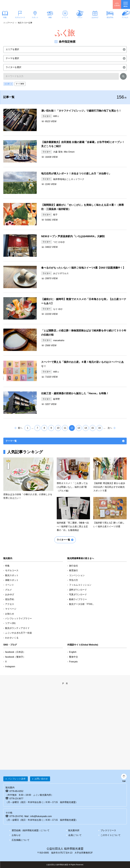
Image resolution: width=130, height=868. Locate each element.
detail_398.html (65, 151)
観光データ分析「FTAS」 (82, 604)
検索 (123, 77)
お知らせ (10, 614)
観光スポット (12, 575)
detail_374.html (65, 183)
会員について (75, 835)
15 (93, 428)
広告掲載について (21, 840)
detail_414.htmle (28, 479)
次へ (110, 428)
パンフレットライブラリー (18, 618)
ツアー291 (10, 623)
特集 (7, 566)
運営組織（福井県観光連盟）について (31, 830)
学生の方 (74, 580)
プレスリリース (108, 830)
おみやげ (95, 17)
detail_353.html (65, 246)
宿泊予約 (110, 17)
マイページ (11, 609)
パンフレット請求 (17, 779)
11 (65, 428)
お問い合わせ (41, 779)
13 (79, 428)
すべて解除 (20, 84)
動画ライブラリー (78, 599)
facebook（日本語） (15, 652)
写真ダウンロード (78, 594)
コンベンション (77, 575)
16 (100, 428)
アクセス (10, 604)
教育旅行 (74, 570)
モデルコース (20, 17)
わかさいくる (12, 638)
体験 (50, 17)
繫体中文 (74, 657)
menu (126, 5)
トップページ (9, 23)
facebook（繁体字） (15, 657)
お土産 (7, 84)
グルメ (80, 17)
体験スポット (12, 580)
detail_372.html (65, 308)
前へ (20, 428)
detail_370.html (65, 214)
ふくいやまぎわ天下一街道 (18, 633)
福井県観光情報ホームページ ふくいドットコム (19, 4)
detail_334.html (65, 340)
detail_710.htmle (110, 513)
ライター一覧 (63, 540)
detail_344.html (65, 371)
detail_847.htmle (73, 514)
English (73, 652)
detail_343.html (65, 277)
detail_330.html (65, 403)
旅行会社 (74, 566)
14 (86, 428)
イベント (65, 17)
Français (73, 662)
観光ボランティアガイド (17, 628)
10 (58, 428)
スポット (35, 17)
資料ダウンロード (78, 590)
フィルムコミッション (80, 585)
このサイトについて (111, 835)
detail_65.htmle (73, 475)
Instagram (10, 666)
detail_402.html (65, 120)
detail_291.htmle (110, 475)
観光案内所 (74, 830)
